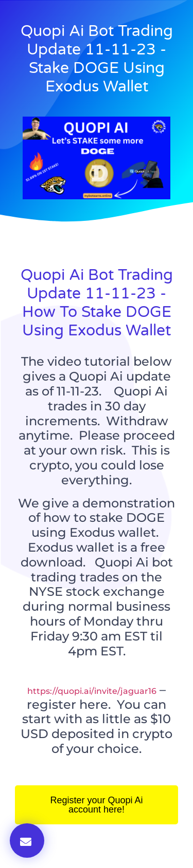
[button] (27, 841)
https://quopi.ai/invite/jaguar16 (92, 691)
